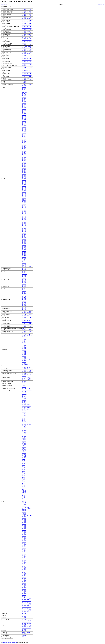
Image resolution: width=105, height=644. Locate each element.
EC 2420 (24, 259)
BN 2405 (24, 296)
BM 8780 (24, 199)
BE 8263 (24, 169)
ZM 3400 (24, 637)
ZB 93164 (24, 559)
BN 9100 (24, 222)
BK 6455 (24, 279)
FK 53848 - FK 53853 (27, 67)
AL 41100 (24, 271)
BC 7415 (24, 276)
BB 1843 (24, 129)
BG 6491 (24, 268)
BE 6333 (24, 145)
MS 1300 (24, 455)
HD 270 (24, 417)
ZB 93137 (24, 544)
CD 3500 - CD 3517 (26, 334)
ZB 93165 (24, 560)
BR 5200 (24, 251)
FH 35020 (24, 357)
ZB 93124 (24, 535)
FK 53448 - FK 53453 (27, 52)
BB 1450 (24, 108)
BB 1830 (24, 114)
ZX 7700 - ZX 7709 (26, 607)
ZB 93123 (24, 534)
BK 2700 (24, 309)
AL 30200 (24, 288)
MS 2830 (24, 457)
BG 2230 (24, 179)
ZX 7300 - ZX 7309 (26, 601)
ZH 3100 (24, 594)
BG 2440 (24, 181)
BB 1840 (24, 126)
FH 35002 (24, 339)
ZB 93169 (24, 564)
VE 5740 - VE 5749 (26, 507)
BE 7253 (24, 150)
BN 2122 (24, 293)
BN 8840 (24, 221)
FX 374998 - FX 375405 (27, 46)
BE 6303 (24, 143)
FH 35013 (24, 350)
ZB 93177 (24, 572)
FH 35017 (24, 354)
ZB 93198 (24, 591)
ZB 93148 (24, 548)
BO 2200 (24, 225)
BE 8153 (24, 166)
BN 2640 (24, 305)
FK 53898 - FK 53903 (27, 69)
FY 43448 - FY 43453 (27, 10)
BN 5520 (24, 206)
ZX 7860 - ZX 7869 (26, 609)
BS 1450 (24, 253)
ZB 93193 (24, 589)
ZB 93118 (24, 528)
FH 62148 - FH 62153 (27, 313)
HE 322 (24, 418)
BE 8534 (24, 631)
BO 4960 (24, 244)
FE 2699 (24, 412)
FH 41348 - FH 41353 (27, 370)
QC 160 (24, 465)
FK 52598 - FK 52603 (27, 31)
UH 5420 (24, 501)
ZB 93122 (24, 532)
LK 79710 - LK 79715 (27, 429)
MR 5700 (24, 448)
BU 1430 (24, 255)
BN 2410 (24, 297)
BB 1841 (24, 127)
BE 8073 (24, 162)
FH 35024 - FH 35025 (27, 360)
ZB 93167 (24, 563)
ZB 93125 (24, 536)
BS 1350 (24, 252)
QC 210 (24, 467)
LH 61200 (24, 427)
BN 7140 (24, 211)
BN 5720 (24, 208)
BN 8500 (24, 217)
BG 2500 (24, 182)
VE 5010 (24, 376)
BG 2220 (24, 178)
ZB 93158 (24, 552)
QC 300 (24, 472)
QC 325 (24, 476)
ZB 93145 (24, 547)
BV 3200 (24, 258)
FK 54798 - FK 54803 (27, 366)
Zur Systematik (4, 4)
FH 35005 (24, 343)
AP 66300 (24, 398)
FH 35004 (24, 342)
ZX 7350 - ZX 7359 (26, 602)
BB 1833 (24, 117)
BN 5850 (24, 209)
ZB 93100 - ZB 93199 (27, 516)
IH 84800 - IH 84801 (26, 632)
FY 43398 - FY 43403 (27, 13)
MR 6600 (24, 452)
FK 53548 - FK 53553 (27, 55)
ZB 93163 (24, 558)
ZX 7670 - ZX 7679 (26, 606)
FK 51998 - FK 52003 (27, 19)
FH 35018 (24, 355)
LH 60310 (24, 425)
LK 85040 (24, 433)
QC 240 (24, 471)
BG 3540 (24, 188)
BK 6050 (24, 198)
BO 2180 (24, 223)
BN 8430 (24, 216)
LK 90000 (24, 436)
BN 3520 (24, 203)
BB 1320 (24, 104)
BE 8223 (24, 167)
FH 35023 (24, 358)
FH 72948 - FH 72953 (27, 314)
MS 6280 (24, 624)
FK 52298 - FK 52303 (27, 27)
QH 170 (24, 482)
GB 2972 (24, 415)
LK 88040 (24, 434)
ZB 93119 (24, 529)
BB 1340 (24, 107)
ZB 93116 (24, 525)
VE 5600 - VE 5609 (26, 377)
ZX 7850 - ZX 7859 (26, 608)
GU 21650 (24, 264)
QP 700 (24, 496)
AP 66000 (24, 396)
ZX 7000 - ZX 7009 (26, 599)
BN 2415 (24, 299)
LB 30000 (24, 423)
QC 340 (24, 478)
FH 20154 (24, 81)
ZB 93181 (24, 577)
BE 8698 (24, 174)
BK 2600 (24, 307)
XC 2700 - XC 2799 (26, 267)
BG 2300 (24, 180)
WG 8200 (24, 514)
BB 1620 (24, 110)
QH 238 (24, 484)
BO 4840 (24, 243)
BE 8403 (24, 173)
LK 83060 (24, 431)
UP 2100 (24, 504)
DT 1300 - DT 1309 (26, 622)
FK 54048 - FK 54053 (27, 80)
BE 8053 (24, 161)
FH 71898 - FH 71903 (27, 63)
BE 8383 (24, 172)
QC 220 (24, 469)
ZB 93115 (24, 524)
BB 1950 (24, 132)
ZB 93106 (24, 517)
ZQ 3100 (24, 597)
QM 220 (24, 490)
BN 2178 (24, 294)
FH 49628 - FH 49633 (27, 60)
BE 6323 (24, 144)
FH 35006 (24, 344)
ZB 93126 (24, 537)
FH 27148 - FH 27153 (27, 372)
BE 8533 (24, 630)
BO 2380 (24, 226)
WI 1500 (24, 387)
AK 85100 (24, 394)
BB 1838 (24, 123)
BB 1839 (24, 125)
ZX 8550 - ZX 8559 (26, 612)
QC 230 (24, 470)
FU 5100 (24, 263)
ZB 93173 (24, 569)
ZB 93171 (24, 566)
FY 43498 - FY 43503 (27, 11)
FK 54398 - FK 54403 (27, 325)
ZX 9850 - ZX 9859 (26, 620)
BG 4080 (24, 194)
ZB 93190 (24, 585)
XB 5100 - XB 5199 (26, 626)
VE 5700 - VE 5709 (26, 378)
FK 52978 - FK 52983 (27, 38)
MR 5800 (24, 449)
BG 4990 (24, 196)
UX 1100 (24, 506)
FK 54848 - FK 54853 (27, 390)
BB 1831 (24, 115)
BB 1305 (24, 102)
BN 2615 (24, 302)
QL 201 (24, 487)
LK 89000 (24, 435)
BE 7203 (24, 149)
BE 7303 (24, 151)
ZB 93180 (24, 576)
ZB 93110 (24, 519)
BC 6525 (24, 133)
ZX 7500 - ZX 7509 (26, 603)
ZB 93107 (24, 518)
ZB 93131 (24, 542)
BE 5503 (24, 140)
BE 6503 (24, 148)
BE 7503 (24, 154)
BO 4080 (24, 231)
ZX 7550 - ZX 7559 (26, 605)
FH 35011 (24, 349)
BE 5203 (24, 137)
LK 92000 (24, 437)
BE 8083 (24, 163)
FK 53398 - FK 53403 (27, 51)
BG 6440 (24, 197)
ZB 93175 (24, 570)
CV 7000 (24, 404)
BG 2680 (24, 184)
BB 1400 (24, 86)
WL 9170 (24, 333)
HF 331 (24, 419)
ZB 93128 (24, 540)
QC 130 (24, 461)
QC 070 (24, 459)
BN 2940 (24, 306)
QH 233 (24, 483)
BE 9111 (24, 616)
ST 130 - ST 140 (26, 384)
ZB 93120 (24, 530)
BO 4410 (24, 239)
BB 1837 (24, 122)
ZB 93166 (24, 561)
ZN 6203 (24, 596)
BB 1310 (24, 103)
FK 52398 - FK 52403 (27, 28)
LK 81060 (24, 430)
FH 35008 (24, 345)
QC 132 (24, 463)
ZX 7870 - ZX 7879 (26, 611)
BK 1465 (24, 287)
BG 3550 (24, 190)
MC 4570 (24, 440)
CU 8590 (24, 619)
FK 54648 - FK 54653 (27, 331)
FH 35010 (24, 348)
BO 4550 (24, 240)
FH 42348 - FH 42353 (27, 72)
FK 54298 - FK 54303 (27, 324)
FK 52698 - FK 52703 (27, 34)
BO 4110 (24, 89)
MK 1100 (24, 446)
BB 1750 (24, 272)
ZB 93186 (24, 582)
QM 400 (24, 492)
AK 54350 (24, 91)
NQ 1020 (24, 458)
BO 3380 (24, 229)
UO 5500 (24, 502)
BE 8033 (24, 160)
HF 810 (24, 421)
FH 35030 (24, 363)
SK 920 (24, 500)
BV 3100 (24, 257)
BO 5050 (24, 245)
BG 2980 (24, 186)
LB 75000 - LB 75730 (27, 424)
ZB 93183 (24, 579)
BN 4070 (24, 204)
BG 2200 (24, 176)
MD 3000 (24, 442)
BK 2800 (24, 310)
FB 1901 (24, 411)
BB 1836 (24, 121)
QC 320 (24, 475)
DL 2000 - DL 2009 (26, 405)
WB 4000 (24, 510)
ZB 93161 (24, 555)
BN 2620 (24, 303)
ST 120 (24, 383)
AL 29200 (24, 291)
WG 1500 (24, 513)
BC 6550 (24, 134)
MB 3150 (24, 265)
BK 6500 (24, 280)
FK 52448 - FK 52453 (27, 30)
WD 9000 (24, 511)
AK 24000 (24, 393)
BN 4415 (24, 205)
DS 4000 (24, 408)
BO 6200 (24, 249)
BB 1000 (24, 96)
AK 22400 (24, 392)
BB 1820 (24, 289)
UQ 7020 (24, 505)
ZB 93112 (24, 520)
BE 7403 (24, 152)
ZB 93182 (24, 578)
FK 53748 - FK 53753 (27, 62)
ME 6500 (24, 445)
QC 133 (24, 464)
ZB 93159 (24, 553)
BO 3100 (24, 227)
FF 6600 (24, 262)
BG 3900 (24, 192)
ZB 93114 (24, 523)
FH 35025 (24, 362)
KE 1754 (24, 422)
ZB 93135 (24, 543)
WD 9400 (24, 512)
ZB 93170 (24, 565)
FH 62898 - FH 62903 (27, 319)
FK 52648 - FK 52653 (27, 33)
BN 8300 (24, 215)
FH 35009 (24, 346)
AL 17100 (24, 395)
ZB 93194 (24, 590)
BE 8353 (24, 170)
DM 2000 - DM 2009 (27, 406)
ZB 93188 (24, 584)
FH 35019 (24, 356)
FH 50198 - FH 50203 (27, 311)
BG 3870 (24, 191)
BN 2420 (24, 300)
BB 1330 (24, 105)
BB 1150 (24, 98)
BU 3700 (24, 256)
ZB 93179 (24, 575)
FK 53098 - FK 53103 (27, 58)
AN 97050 (24, 95)
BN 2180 (24, 295)
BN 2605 (24, 301)
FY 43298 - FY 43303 (27, 42)
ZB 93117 (24, 526)
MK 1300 (24, 447)
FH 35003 (24, 340)
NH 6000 (24, 618)
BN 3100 (24, 202)
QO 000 (24, 494)
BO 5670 (24, 246)
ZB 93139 (24, 546)
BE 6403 (24, 146)
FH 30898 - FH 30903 (27, 330)
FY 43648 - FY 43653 (27, 70)
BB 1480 (24, 87)
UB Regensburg (101, 4)
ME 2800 (24, 83)
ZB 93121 (24, 531)
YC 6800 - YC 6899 (26, 628)
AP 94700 (24, 401)
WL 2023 (24, 634)
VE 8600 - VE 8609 (26, 508)
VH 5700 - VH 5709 (26, 373)
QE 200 (24, 481)
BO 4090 (24, 232)
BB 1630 (24, 111)
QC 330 (24, 477)
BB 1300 (24, 101)
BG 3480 (24, 187)
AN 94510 (24, 93)
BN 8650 (24, 219)
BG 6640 (24, 270)
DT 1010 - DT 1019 (26, 410)
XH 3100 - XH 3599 (26, 627)
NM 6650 (24, 328)
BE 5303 (24, 138)
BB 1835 (24, 120)
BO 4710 (24, 241)
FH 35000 (24, 337)
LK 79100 (24, 428)
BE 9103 (24, 175)
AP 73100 (24, 399)
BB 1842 (24, 128)
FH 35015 (24, 351)
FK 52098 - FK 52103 (27, 25)
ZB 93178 (24, 573)
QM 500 (24, 493)
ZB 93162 (24, 557)
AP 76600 (24, 400)
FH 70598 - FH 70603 (27, 23)
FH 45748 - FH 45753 (27, 75)
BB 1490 (24, 88)
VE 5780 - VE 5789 (26, 380)
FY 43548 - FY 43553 (27, 14)
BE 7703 (24, 156)
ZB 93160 (24, 554)
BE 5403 (24, 139)
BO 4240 (24, 238)
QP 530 (24, 495)
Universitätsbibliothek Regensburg (9, 643)
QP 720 (24, 498)
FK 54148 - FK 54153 (27, 320)
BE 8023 (24, 158)
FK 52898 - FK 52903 (27, 36)
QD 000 (24, 479)
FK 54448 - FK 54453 (27, 327)
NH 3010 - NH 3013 (26, 364)
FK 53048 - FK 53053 (27, 45)
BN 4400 (24, 282)
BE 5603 (24, 142)
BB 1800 (24, 113)
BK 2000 (24, 277)
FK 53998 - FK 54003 (27, 78)
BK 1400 (24, 286)
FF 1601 (24, 261)
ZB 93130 (24, 541)
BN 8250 (24, 214)
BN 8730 (24, 220)
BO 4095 (24, 233)
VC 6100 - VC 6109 (26, 375)
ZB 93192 (24, 588)
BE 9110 (24, 615)
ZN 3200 (24, 381)
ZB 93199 (24, 593)
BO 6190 (24, 247)
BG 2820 (24, 185)
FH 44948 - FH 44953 (27, 16)
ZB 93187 (24, 583)
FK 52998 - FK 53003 (27, 40)
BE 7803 (24, 157)
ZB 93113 (24, 522)
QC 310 (24, 473)
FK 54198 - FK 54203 (27, 322)
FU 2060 (24, 413)
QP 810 (24, 499)
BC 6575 (24, 135)
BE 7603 (24, 155)
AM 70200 (24, 92)
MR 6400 (24, 451)
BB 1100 (24, 97)
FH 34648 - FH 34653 (27, 367)
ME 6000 (24, 443)
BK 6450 (24, 278)
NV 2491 (24, 43)
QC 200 (24, 466)
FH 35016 (24, 352)
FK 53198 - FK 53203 (27, 48)
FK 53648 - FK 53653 (27, 57)
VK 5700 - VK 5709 (26, 389)
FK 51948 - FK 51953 (27, 17)
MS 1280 (24, 454)
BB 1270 (24, 99)
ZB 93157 (24, 550)
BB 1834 (24, 119)
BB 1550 (24, 109)
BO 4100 (24, 234)
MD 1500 (24, 441)
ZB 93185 (24, 581)
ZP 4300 (24, 635)
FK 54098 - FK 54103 (27, 84)
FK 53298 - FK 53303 (27, 49)
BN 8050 (24, 213)
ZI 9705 (24, 385)
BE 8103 (24, 164)
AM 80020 (24, 274)
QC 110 (24, 460)
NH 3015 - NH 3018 (26, 369)
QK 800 (24, 486)
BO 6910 (24, 250)
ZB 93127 (24, 538)
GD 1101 (24, 416)
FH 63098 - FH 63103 (27, 317)
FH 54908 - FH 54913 (27, 316)
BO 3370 (24, 228)
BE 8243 (24, 168)
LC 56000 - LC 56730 (27, 623)
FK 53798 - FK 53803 (27, 64)
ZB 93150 (24, 549)
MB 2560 (24, 439)
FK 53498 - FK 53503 (27, 54)
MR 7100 (24, 453)
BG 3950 (24, 193)
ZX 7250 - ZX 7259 (26, 600)
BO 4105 (24, 235)
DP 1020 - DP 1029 (26, 407)
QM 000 (24, 489)
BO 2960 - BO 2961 (26, 37)
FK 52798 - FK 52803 (27, 20)
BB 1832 (24, 116)
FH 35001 (24, 338)
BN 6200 (24, 210)
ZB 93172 (24, 567)
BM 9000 (24, 200)
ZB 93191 (24, 587)
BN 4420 (24, 284)
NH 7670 (24, 66)
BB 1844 (24, 131)
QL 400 (24, 488)
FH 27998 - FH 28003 (27, 77)
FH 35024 (24, 361)
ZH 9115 (24, 595)
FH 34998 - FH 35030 (27, 336)
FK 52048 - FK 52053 (27, 22)
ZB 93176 (24, 571)
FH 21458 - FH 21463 (27, 74)
